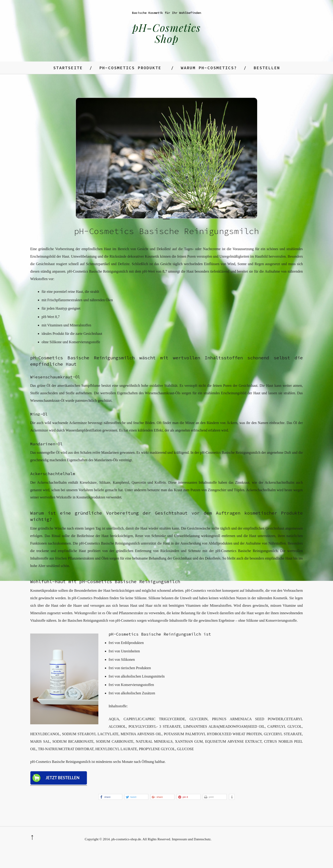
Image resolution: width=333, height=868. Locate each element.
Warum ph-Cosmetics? (209, 68)
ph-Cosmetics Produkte (130, 68)
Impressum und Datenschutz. (192, 839)
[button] (110, 797)
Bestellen (267, 68)
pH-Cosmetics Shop (167, 33)
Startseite (68, 68)
